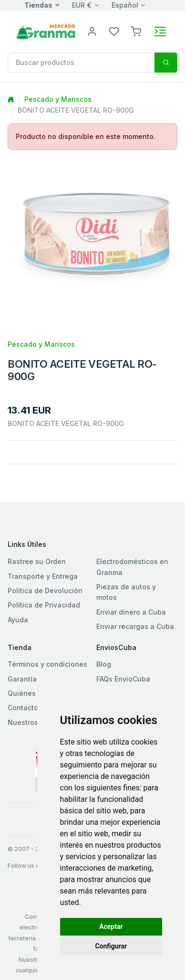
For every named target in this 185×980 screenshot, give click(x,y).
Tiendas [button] (38, 5)
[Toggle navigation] (160, 32)
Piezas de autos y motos (126, 592)
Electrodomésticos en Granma (132, 567)
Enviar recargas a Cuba (135, 626)
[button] (136, 31)
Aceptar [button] (111, 927)
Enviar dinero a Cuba (131, 612)
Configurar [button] (111, 946)
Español (125, 5)
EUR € (82, 5)
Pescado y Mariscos (58, 99)
